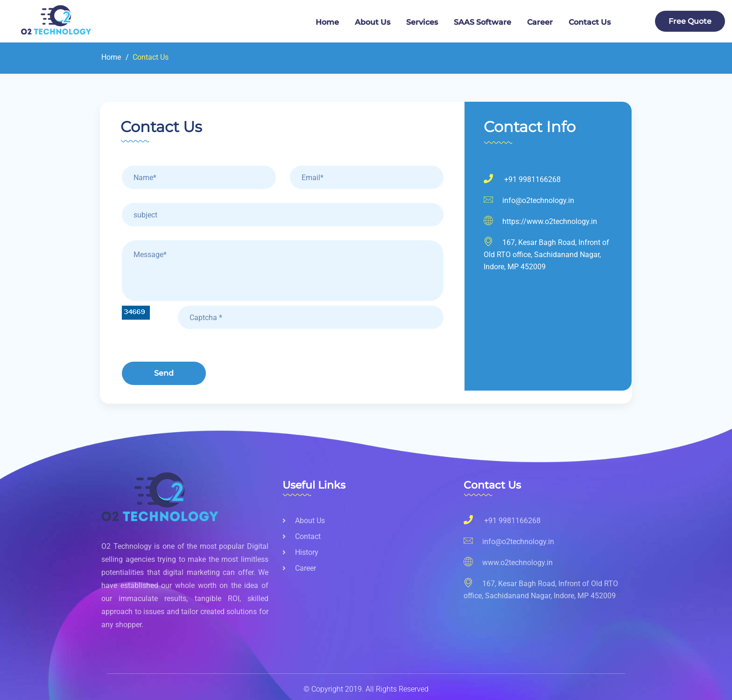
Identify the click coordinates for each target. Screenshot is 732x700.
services (422, 22)
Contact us (590, 22)
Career (540, 22)
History (300, 552)
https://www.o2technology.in (540, 221)
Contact (302, 536)
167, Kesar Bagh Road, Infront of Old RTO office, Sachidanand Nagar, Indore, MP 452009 (541, 589)
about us (373, 22)
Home (327, 22)
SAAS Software (482, 22)
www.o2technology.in (508, 562)
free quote (690, 21)
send (164, 373)
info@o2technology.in (529, 200)
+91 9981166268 (522, 179)
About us (304, 521)
